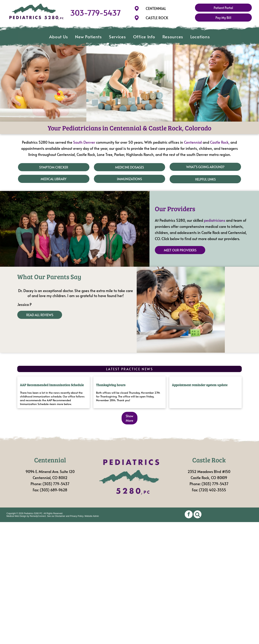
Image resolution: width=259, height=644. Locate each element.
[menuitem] (58, 37)
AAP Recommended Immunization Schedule (52, 385)
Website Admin (92, 516)
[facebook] (189, 515)
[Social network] (197, 515)
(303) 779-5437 (56, 484)
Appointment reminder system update (200, 385)
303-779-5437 (95, 13)
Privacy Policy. (77, 516)
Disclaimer (60, 516)
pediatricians (215, 220)
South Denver (84, 142)
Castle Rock (219, 142)
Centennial (193, 142)
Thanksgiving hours (111, 385)
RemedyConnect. (38, 516)
